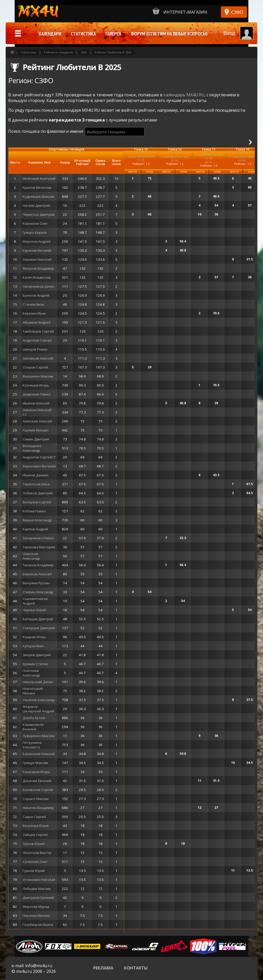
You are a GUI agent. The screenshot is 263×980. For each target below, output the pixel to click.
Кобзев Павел (34, 511)
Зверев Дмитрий (37, 655)
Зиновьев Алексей (38, 358)
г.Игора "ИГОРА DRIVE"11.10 (141, 158)
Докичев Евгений (37, 781)
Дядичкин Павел (36, 394)
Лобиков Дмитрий (38, 493)
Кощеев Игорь (34, 637)
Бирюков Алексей (37, 574)
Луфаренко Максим (39, 736)
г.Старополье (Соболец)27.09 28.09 (209, 158)
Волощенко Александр (32, 448)
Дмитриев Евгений (38, 898)
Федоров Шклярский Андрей (38, 709)
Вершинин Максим (38, 376)
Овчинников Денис (39, 286)
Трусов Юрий (34, 844)
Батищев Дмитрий (38, 619)
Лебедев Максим (37, 889)
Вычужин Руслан (36, 583)
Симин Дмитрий (36, 439)
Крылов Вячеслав (37, 187)
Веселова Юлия (36, 826)
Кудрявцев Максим (38, 196)
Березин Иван (34, 313)
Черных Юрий (34, 610)
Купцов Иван (33, 646)
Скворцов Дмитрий (39, 628)
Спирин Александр (38, 592)
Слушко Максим (36, 799)
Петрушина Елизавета (32, 745)
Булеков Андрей (36, 295)
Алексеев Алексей (37, 421)
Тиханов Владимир (38, 565)
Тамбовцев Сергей (38, 331)
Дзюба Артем (34, 718)
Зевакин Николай (37, 259)
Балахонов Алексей (39, 754)
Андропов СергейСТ (39, 457)
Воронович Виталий (39, 466)
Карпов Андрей (35, 529)
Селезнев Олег (35, 862)
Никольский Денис (38, 682)
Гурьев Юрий (34, 871)
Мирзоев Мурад (36, 907)
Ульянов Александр (39, 700)
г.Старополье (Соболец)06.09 (243, 158)
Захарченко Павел (38, 538)
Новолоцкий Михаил (33, 691)
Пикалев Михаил (36, 916)
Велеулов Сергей (37, 502)
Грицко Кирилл (35, 232)
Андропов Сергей (37, 340)
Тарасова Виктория (39, 547)
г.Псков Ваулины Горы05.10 (175, 158)
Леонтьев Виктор (37, 853)
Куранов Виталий (37, 250)
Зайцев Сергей (35, 835)
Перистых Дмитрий (39, 214)
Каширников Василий (33, 727)
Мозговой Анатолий (39, 178)
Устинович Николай (39, 880)
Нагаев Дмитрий (36, 205)
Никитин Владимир (38, 808)
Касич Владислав (37, 277)
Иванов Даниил (36, 475)
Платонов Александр (31, 673)
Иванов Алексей (36, 403)
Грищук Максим (35, 763)
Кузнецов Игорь (36, 385)
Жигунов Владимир (38, 268)
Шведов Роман (35, 349)
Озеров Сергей (35, 367)
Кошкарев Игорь (36, 772)
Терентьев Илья (36, 484)
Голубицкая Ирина (38, 925)
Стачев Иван (33, 304)
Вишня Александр (37, 520)
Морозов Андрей (37, 241)
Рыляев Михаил (36, 430)
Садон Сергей (34, 817)
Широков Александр (31, 556)
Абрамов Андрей (36, 322)
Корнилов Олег (35, 223)
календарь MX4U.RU (184, 95)
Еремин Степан (35, 664)
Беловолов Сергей (38, 790)
